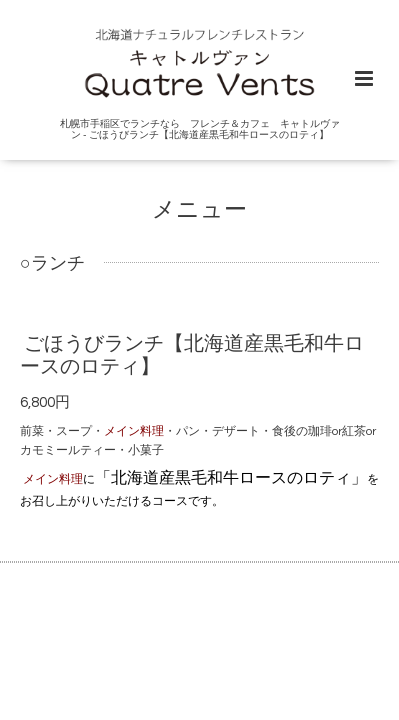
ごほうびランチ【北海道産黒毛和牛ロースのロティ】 (192, 355)
